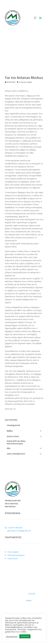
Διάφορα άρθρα (26, 82)
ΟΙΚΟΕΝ (32, 594)
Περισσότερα (12, 636)
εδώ (14, 409)
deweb (29, 600)
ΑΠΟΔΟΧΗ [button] (25, 636)
